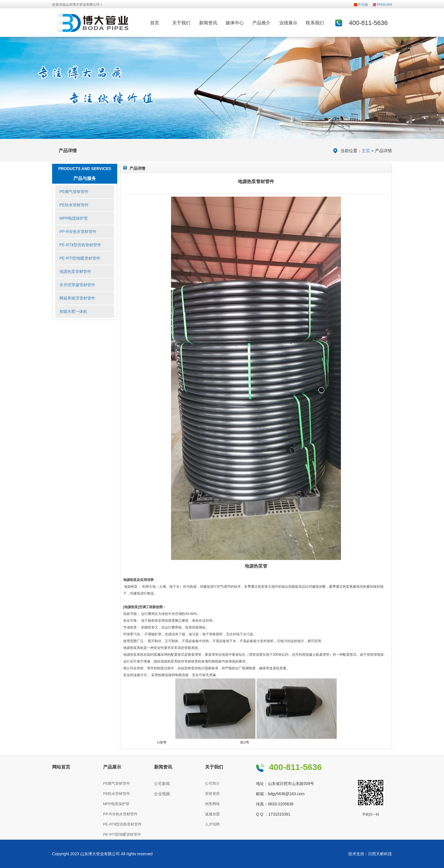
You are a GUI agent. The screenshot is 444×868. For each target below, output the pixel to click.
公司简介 (212, 783)
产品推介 (261, 23)
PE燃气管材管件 (74, 192)
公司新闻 (162, 784)
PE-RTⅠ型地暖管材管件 (80, 258)
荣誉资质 (212, 794)
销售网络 (212, 804)
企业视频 (162, 794)
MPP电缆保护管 (74, 218)
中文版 (363, 5)
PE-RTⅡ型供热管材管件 (80, 245)
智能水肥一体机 (73, 311)
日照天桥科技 (380, 854)
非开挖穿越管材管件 (77, 285)
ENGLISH (384, 5)
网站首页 (61, 767)
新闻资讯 (208, 23)
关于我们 (181, 23)
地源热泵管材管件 (75, 271)
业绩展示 (288, 23)
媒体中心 (235, 23)
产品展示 (112, 767)
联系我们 (315, 23)
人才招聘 (212, 824)
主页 (366, 151)
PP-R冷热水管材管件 (78, 232)
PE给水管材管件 (74, 205)
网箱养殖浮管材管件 (77, 298)
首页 (155, 23)
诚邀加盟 (212, 814)
